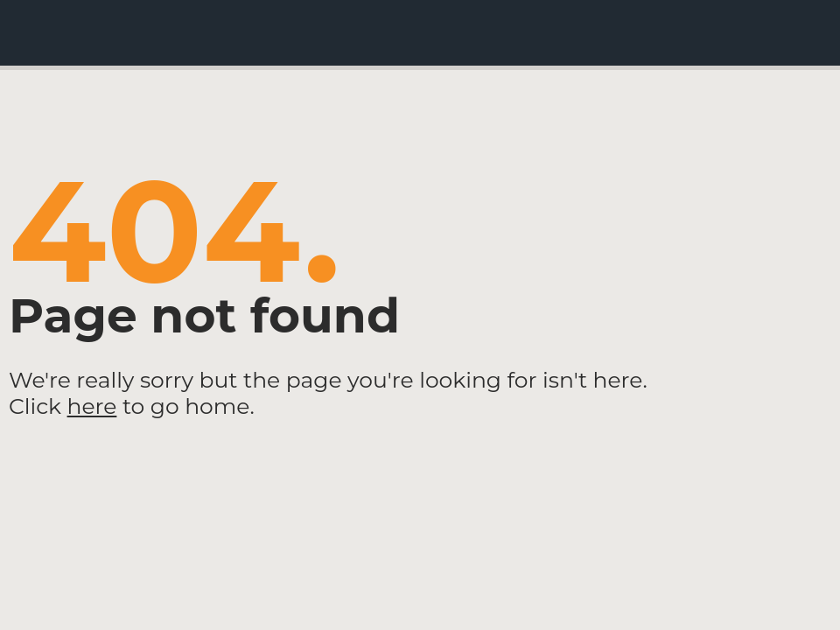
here (92, 406)
